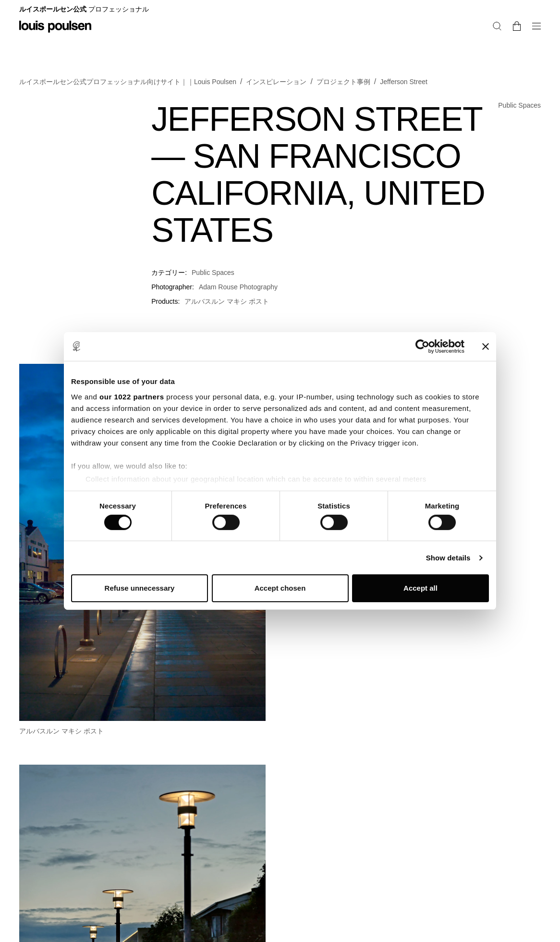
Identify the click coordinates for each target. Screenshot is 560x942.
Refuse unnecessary (140, 588)
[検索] (521, 43)
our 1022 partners (132, 396)
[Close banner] (486, 347)
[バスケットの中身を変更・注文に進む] (537, 43)
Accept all (420, 588)
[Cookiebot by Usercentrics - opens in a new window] (422, 347)
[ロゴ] (55, 33)
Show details (448, 558)
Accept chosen (280, 588)
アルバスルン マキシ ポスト (227, 316)
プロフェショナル (514, 12)
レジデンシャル (454, 12)
